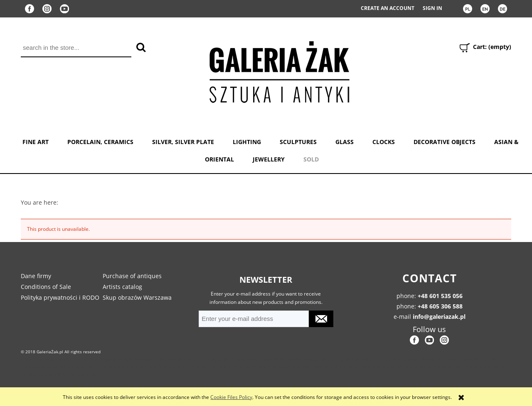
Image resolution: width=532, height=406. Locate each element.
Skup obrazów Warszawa (137, 297)
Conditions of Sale (46, 287)
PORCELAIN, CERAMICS (100, 142)
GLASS (345, 142)
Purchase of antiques (132, 276)
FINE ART (36, 142)
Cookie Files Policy (231, 397)
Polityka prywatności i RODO (60, 297)
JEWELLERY (269, 159)
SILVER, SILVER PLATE (183, 142)
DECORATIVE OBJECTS (445, 142)
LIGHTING (247, 142)
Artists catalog (122, 287)
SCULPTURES (298, 142)
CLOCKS (384, 142)
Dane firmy (36, 276)
